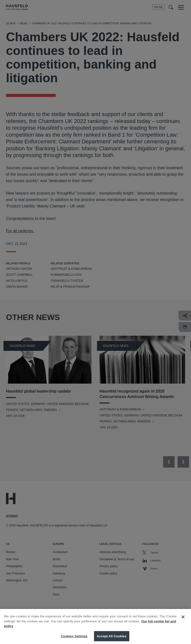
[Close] (183, 621)
